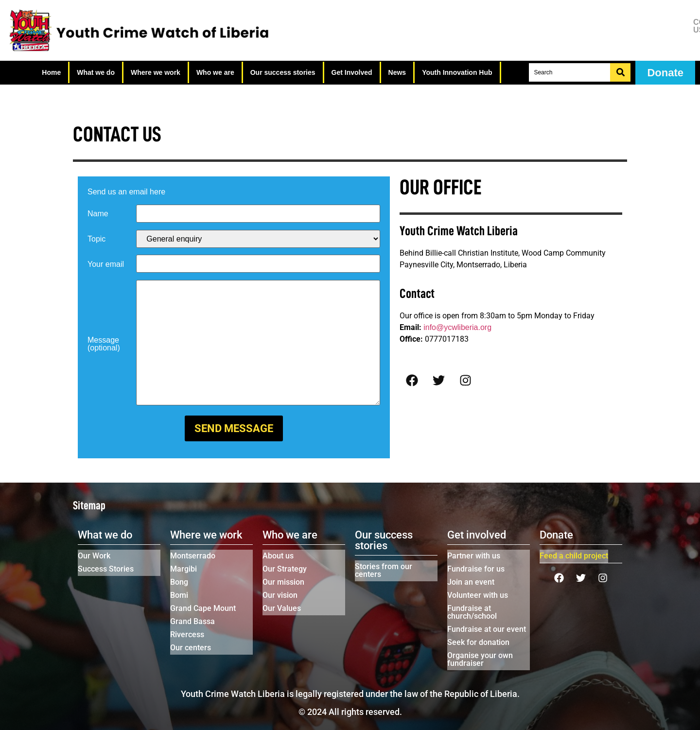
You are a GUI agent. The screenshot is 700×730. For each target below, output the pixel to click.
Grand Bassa (192, 621)
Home (51, 72)
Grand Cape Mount (203, 608)
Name (98, 214)
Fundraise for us (476, 569)
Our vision (280, 595)
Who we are (215, 72)
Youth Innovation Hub (457, 72)
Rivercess (187, 634)
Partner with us (474, 556)
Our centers (191, 648)
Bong (179, 582)
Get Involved (352, 72)
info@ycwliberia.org (457, 327)
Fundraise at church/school (472, 612)
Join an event (471, 582)
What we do (96, 72)
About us (278, 556)
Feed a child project (574, 556)
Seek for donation (478, 642)
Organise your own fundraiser (480, 659)
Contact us (650, 26)
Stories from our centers (384, 570)
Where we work (156, 72)
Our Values (282, 608)
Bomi (179, 595)
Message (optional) (104, 344)
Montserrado (193, 556)
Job (650, 34)
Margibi (184, 569)
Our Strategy (285, 569)
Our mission (283, 582)
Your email (106, 264)
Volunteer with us (478, 595)
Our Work (94, 556)
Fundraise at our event (487, 629)
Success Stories (106, 569)
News (397, 72)
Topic (96, 239)
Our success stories (283, 72)
